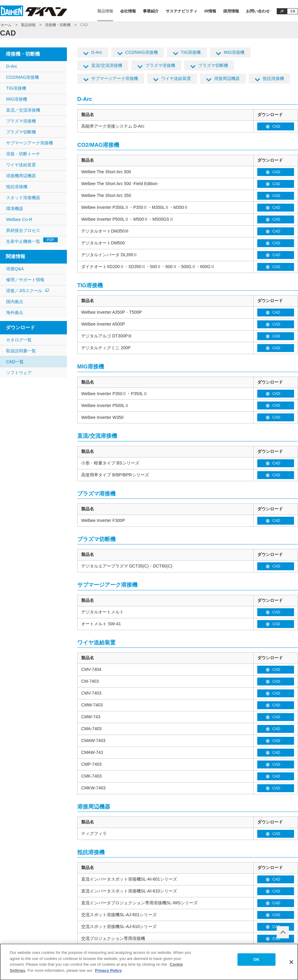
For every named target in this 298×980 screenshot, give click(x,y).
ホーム (6, 25)
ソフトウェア (19, 373)
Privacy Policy (108, 973)
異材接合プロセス (23, 230)
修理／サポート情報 (25, 280)
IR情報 (210, 11)
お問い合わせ (258, 11)
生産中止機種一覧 (32, 241)
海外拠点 (15, 312)
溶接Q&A (15, 269)
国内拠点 (15, 302)
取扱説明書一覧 (21, 351)
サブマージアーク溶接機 (115, 78)
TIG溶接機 (191, 52)
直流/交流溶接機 (107, 65)
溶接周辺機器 (227, 78)
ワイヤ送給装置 (176, 78)
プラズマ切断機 (213, 65)
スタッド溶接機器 (23, 198)
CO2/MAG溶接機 (142, 52)
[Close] (291, 965)
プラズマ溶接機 (160, 65)
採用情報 (231, 11)
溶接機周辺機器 (21, 176)
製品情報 (105, 11)
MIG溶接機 (234, 52)
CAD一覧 (15, 362)
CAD (276, 126)
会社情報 (128, 11)
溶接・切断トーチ (23, 154)
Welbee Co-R (19, 219)
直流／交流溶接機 (23, 110)
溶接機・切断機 (58, 25)
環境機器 (15, 209)
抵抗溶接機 (273, 78)
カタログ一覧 (19, 340)
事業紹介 (151, 11)
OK (256, 962)
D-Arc (97, 52)
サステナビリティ (182, 11)
